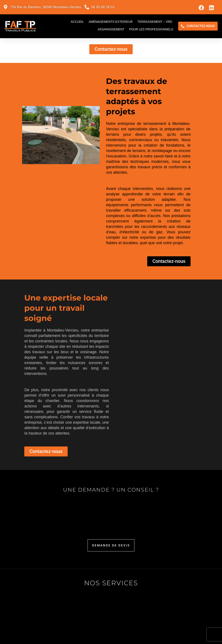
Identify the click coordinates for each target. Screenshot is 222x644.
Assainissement (111, 29)
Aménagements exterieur (111, 22)
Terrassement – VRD (155, 22)
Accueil (77, 22)
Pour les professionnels (151, 29)
